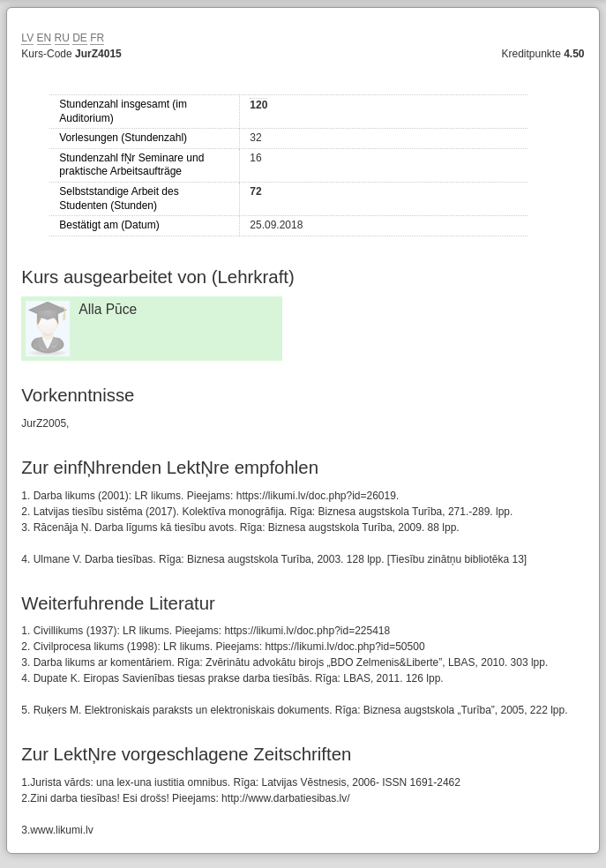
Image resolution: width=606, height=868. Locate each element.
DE (80, 38)
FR (97, 38)
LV (27, 38)
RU (62, 38)
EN (45, 38)
